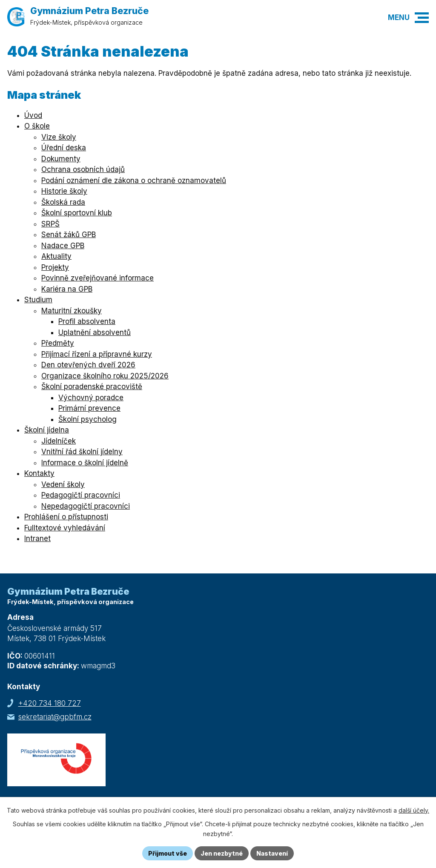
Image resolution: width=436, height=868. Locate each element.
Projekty (55, 267)
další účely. (414, 810)
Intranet (37, 539)
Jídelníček (59, 441)
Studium (38, 300)
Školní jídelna (47, 430)
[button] (422, 18)
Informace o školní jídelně (85, 463)
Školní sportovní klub (77, 213)
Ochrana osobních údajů (83, 169)
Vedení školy (63, 484)
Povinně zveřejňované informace (98, 278)
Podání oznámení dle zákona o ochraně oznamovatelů (134, 180)
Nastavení (272, 853)
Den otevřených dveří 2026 (88, 365)
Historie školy (64, 191)
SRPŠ (50, 224)
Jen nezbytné (222, 853)
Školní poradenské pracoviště (92, 387)
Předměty (58, 343)
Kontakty (39, 473)
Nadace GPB (63, 246)
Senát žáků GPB (69, 235)
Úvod (33, 115)
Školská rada (63, 202)
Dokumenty (61, 159)
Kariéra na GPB (67, 289)
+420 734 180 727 (50, 703)
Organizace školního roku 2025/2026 (105, 376)
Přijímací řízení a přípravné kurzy (97, 354)
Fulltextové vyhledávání (65, 528)
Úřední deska (64, 148)
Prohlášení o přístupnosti (66, 517)
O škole (37, 126)
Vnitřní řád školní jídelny (82, 452)
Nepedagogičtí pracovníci (86, 506)
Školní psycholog (87, 419)
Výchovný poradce (91, 398)
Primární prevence (89, 408)
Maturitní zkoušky (72, 311)
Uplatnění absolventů (95, 332)
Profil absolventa (87, 321)
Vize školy (59, 137)
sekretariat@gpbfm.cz (55, 717)
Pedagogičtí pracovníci (81, 495)
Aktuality (56, 256)
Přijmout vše (168, 853)
